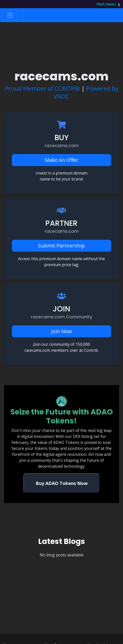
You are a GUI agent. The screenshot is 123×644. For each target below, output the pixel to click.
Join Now (61, 331)
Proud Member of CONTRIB (42, 88)
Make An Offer (62, 160)
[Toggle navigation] (10, 15)
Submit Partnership (61, 246)
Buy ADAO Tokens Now (62, 483)
